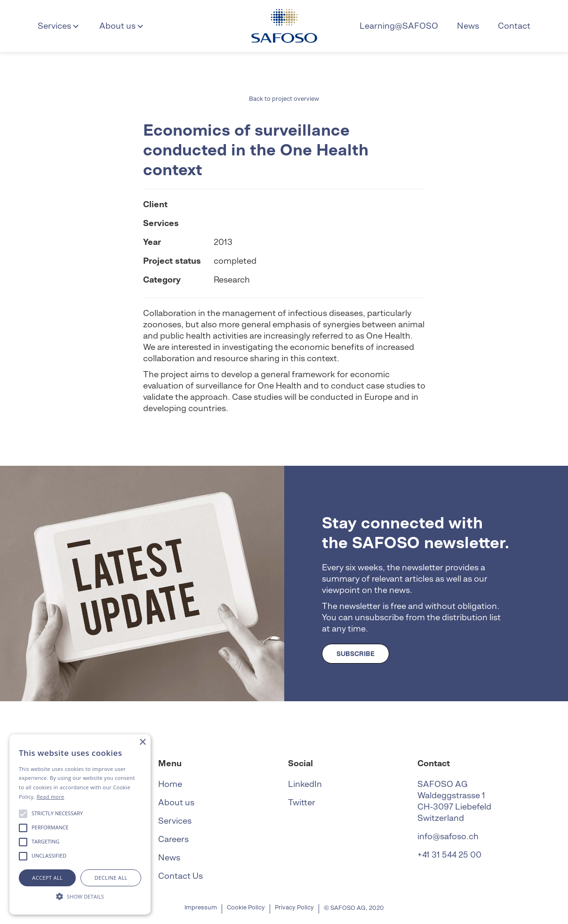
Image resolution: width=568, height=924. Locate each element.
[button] (59, 26)
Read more (51, 797)
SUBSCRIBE (356, 654)
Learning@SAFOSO (399, 26)
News (468, 26)
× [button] (142, 742)
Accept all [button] (47, 878)
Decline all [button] (111, 878)
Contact (514, 26)
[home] (284, 26)
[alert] (80, 824)
